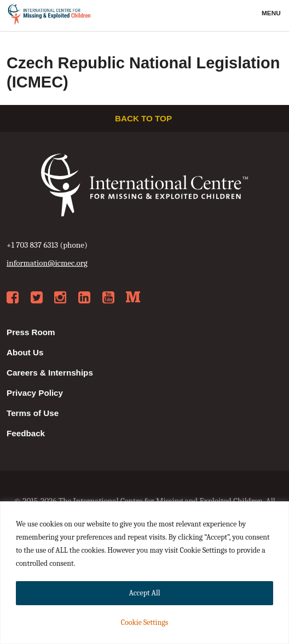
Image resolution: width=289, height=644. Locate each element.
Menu (272, 13)
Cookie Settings (144, 622)
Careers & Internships (50, 373)
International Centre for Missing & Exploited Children (50, 16)
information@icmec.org (47, 263)
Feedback (26, 433)
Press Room (31, 332)
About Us (25, 352)
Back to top (144, 118)
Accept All (144, 593)
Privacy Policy (35, 393)
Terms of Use (33, 413)
